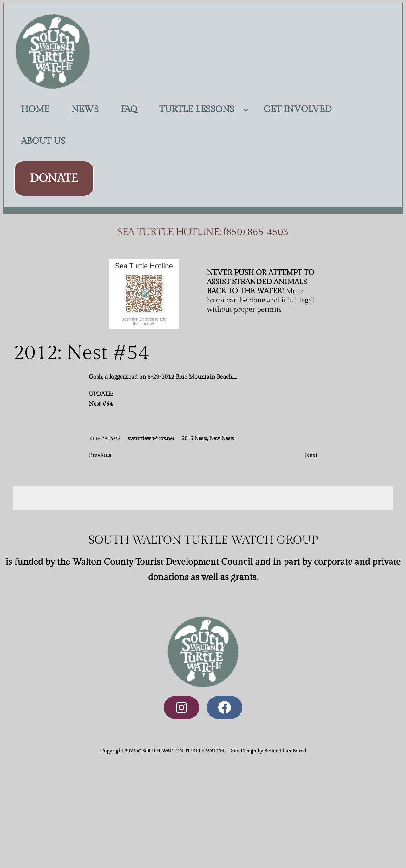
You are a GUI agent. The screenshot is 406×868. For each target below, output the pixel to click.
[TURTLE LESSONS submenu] (246, 109)
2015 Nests (194, 438)
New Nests (222, 438)
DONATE (54, 178)
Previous (100, 455)
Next (311, 455)
